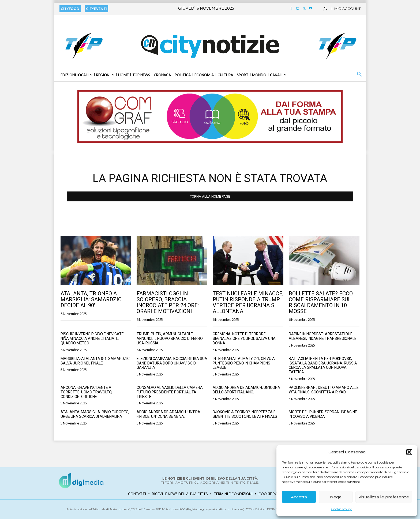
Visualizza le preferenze (384, 497)
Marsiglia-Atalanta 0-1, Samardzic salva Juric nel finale (95, 361)
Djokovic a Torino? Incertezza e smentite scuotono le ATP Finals (245, 414)
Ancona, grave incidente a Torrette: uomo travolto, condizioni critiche (86, 392)
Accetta (299, 497)
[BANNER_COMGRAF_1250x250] (210, 116)
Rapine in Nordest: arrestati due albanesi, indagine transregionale (323, 336)
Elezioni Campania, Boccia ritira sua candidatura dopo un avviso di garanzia (172, 363)
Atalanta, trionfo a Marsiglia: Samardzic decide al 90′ (91, 299)
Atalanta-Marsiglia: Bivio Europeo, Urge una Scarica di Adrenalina (95, 414)
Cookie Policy (341, 509)
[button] (409, 452)
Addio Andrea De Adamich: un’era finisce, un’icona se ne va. (168, 414)
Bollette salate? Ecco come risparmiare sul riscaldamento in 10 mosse (321, 302)
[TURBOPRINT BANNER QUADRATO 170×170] (83, 46)
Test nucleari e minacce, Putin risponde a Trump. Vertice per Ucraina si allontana (248, 302)
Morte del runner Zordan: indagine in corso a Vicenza (323, 414)
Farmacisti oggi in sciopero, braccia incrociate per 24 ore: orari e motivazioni (168, 302)
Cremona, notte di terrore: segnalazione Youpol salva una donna (244, 339)
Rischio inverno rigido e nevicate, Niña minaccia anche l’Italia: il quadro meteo (93, 339)
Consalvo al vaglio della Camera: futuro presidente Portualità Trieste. (170, 392)
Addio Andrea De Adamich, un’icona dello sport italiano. (246, 390)
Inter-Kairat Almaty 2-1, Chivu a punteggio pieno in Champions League (244, 363)
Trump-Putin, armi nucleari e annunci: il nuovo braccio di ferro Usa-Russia (170, 339)
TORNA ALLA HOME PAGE (210, 196)
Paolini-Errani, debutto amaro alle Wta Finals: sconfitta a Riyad (324, 390)
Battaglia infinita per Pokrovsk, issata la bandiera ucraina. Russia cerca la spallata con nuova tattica (323, 365)
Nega (336, 497)
